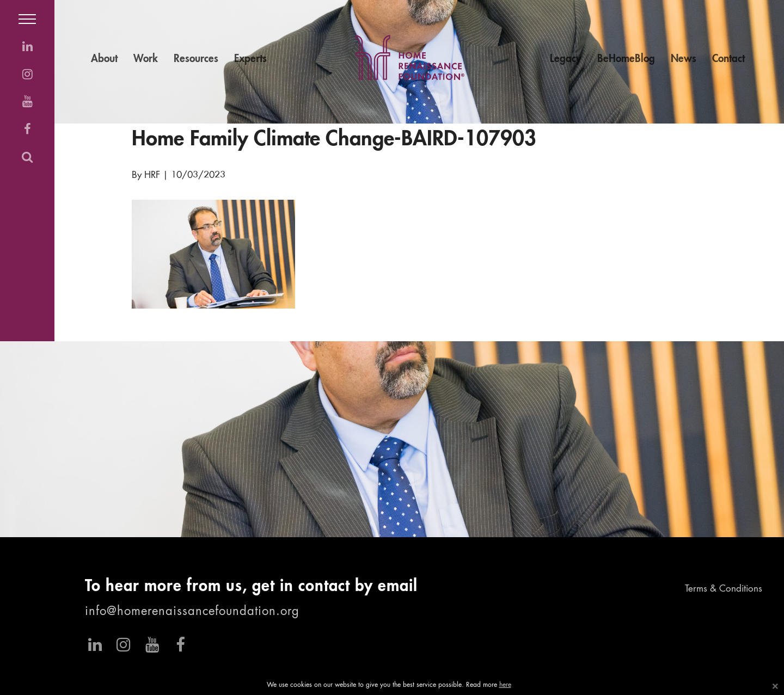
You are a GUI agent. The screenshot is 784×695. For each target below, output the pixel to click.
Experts (250, 59)
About (104, 59)
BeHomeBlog (626, 59)
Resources (196, 59)
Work (146, 59)
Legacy (566, 59)
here (505, 685)
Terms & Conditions (724, 589)
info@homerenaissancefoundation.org (192, 612)
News (684, 59)
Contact (728, 59)
